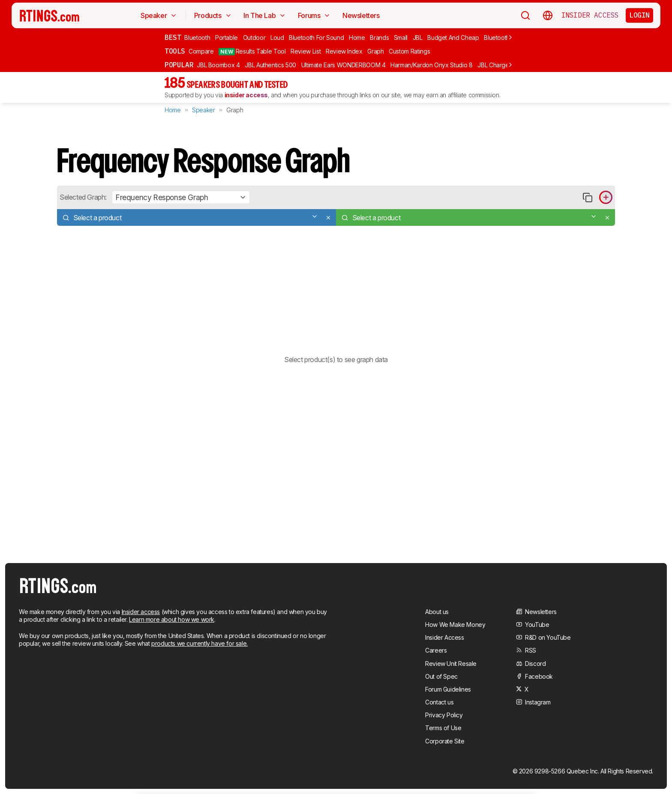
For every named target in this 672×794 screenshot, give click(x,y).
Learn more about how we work (172, 619)
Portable (226, 37)
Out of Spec (441, 676)
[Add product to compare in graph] (606, 197)
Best (173, 37)
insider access (246, 95)
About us (437, 612)
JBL (418, 37)
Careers (436, 650)
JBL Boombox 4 (218, 65)
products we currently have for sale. (199, 643)
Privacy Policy (444, 715)
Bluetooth (197, 37)
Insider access (141, 612)
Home (357, 37)
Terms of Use (443, 728)
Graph (375, 51)
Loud (277, 37)
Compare (201, 51)
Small (401, 37)
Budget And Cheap (453, 37)
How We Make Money (455, 625)
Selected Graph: (83, 197)
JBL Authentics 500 (270, 65)
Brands (379, 37)
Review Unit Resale (451, 664)
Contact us (439, 702)
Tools (175, 51)
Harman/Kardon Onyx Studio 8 (432, 65)
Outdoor (254, 37)
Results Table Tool (252, 51)
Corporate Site (445, 741)
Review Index (344, 51)
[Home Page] (49, 15)
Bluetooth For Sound (316, 37)
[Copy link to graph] (587, 197)
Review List (306, 51)
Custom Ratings (409, 51)
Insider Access (590, 15)
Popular (179, 65)
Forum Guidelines (448, 689)
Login (639, 15)
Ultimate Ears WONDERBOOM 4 (343, 65)
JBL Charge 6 (496, 65)
